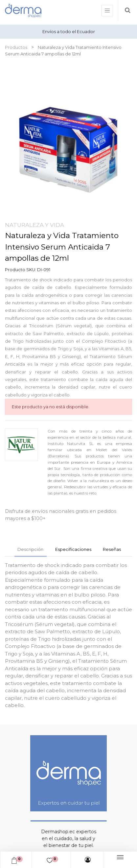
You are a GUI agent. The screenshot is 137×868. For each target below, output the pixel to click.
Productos (16, 47)
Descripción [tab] (30, 549)
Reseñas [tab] (112, 549)
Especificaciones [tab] (73, 549)
